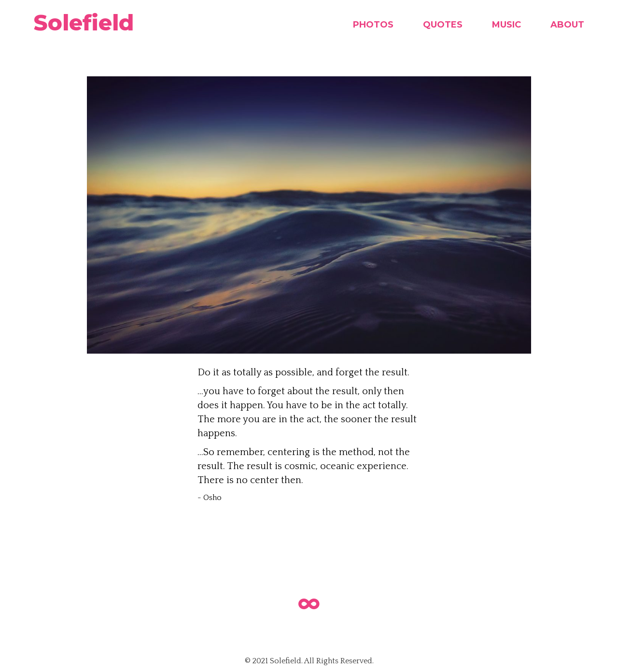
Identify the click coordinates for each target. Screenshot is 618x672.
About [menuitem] (567, 25)
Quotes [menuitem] (443, 25)
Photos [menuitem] (373, 25)
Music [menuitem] (506, 25)
